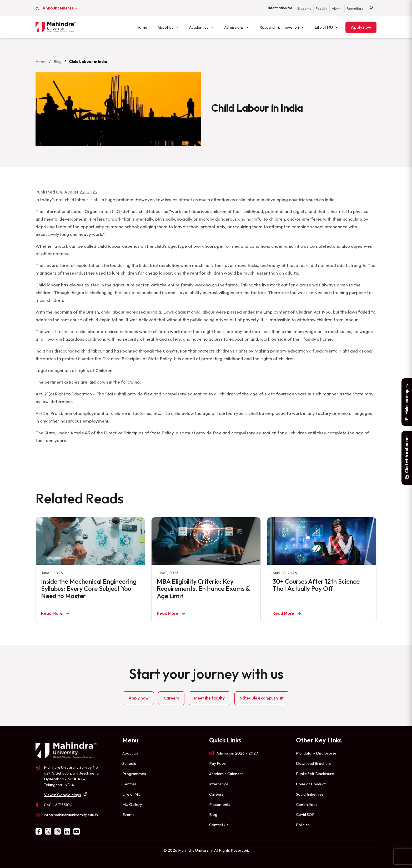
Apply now (361, 27)
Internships (219, 784)
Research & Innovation (282, 27)
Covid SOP (305, 814)
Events (128, 814)
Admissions (237, 27)
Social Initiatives (310, 794)
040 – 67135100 (58, 805)
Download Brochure (314, 763)
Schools (129, 763)
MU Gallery (132, 804)
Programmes (134, 774)
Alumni (337, 8)
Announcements (58, 8)
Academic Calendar (226, 774)
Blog (58, 61)
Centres (129, 784)
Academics (202, 27)
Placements (220, 804)
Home (142, 27)
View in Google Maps (62, 795)
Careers (171, 698)
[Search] (371, 8)
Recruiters (355, 8)
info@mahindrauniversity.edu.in (71, 815)
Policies (303, 825)
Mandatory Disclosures (316, 753)
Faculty (321, 8)
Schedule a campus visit (262, 698)
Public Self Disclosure (315, 774)
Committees (307, 804)
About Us (168, 27)
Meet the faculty (209, 698)
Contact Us (219, 825)
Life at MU (326, 27)
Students (304, 8)
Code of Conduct (311, 784)
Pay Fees (217, 763)
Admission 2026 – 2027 (237, 753)
